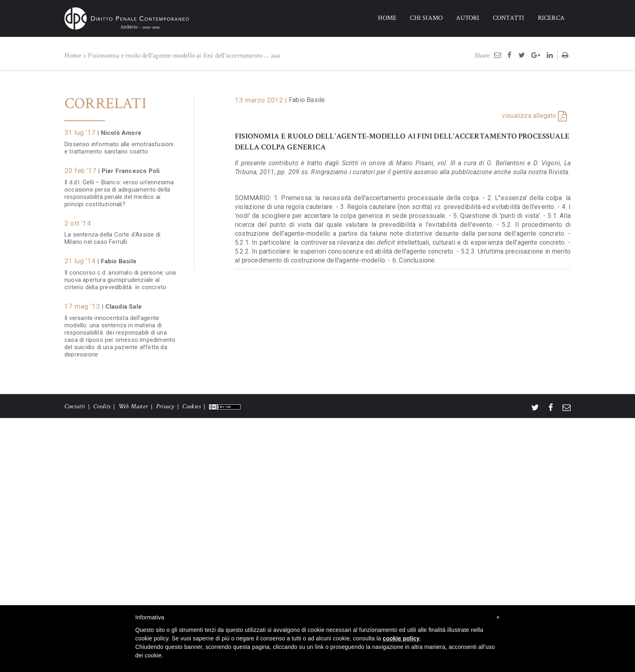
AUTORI (468, 18)
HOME (387, 18)
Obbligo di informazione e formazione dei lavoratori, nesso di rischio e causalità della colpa (121, 554)
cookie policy (401, 638)
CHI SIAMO (426, 18)
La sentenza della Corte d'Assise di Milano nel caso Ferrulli (112, 234)
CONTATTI (509, 18)
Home (73, 55)
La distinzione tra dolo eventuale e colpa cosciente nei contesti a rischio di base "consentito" (120, 388)
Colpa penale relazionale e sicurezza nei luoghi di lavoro (119, 595)
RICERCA (551, 18)
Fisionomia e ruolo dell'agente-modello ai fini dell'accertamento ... (179, 55)
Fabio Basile (307, 100)
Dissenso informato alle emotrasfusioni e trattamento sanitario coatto (119, 144)
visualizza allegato (529, 116)
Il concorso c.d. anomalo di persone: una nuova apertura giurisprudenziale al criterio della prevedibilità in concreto (120, 276)
